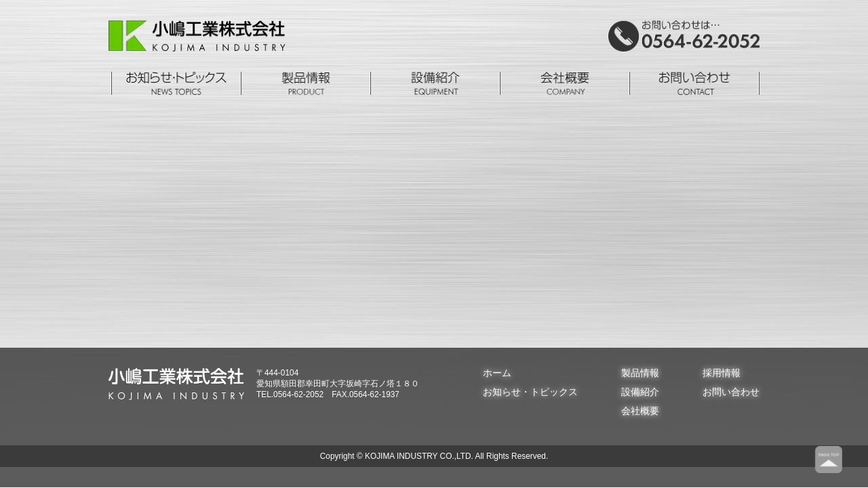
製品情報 (640, 373)
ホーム (497, 373)
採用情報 (722, 373)
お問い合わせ (731, 392)
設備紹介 (640, 392)
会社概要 (640, 411)
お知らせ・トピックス (530, 392)
